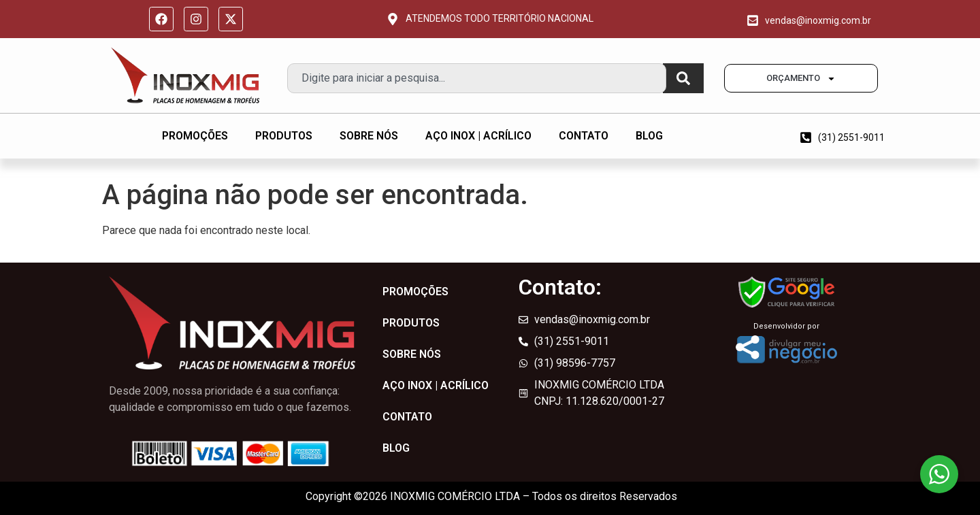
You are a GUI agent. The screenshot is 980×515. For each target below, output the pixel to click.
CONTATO (584, 136)
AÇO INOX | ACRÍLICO (478, 136)
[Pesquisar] (683, 78)
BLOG (649, 136)
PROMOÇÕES (195, 136)
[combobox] (477, 78)
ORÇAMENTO (801, 79)
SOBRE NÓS (369, 136)
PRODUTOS (284, 136)
